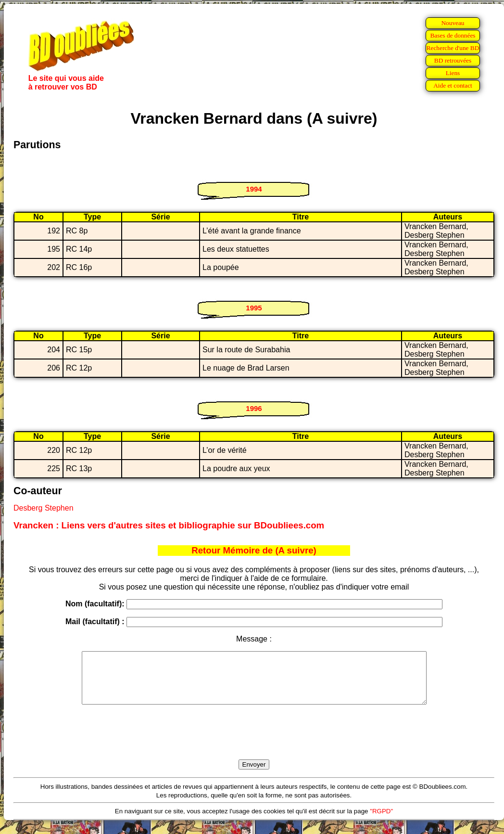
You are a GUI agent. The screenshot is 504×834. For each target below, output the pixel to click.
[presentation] (254, 743)
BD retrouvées (453, 60)
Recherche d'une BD (453, 48)
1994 (254, 189)
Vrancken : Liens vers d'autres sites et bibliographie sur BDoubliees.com (169, 525)
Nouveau (453, 23)
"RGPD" (381, 821)
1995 (254, 308)
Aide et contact (453, 85)
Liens (453, 73)
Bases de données (453, 35)
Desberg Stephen (44, 508)
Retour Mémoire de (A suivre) (254, 550)
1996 (254, 408)
